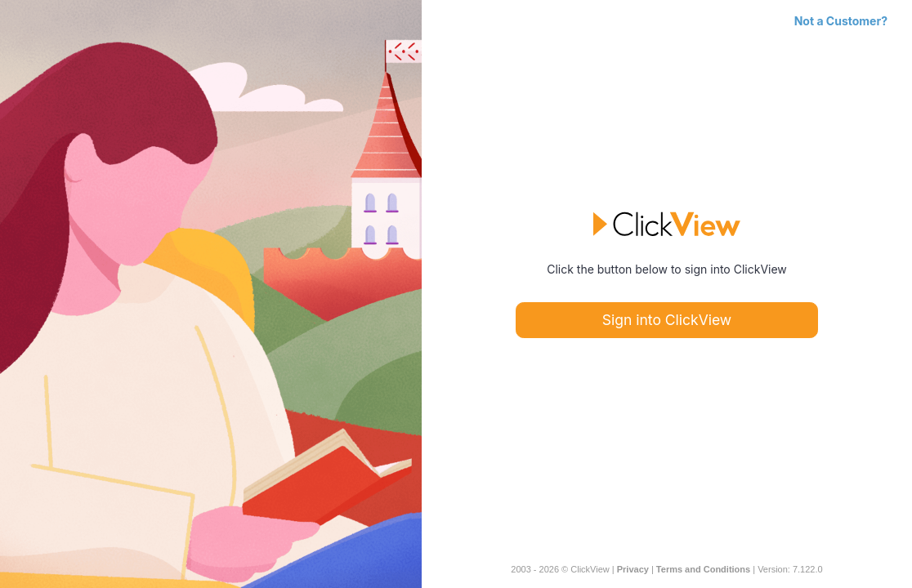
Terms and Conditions (703, 569)
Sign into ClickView (667, 320)
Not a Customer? (841, 21)
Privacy (633, 569)
